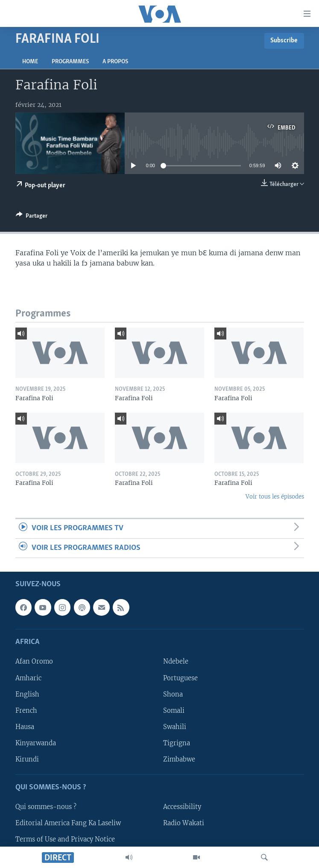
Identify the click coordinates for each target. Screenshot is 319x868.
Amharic (28, 678)
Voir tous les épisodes (275, 497)
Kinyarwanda (36, 743)
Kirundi (27, 759)
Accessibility (182, 807)
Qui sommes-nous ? (46, 807)
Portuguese (180, 678)
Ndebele (176, 661)
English (27, 694)
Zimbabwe (179, 759)
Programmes (70, 62)
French (26, 711)
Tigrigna (177, 743)
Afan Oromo (34, 661)
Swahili (175, 727)
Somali (174, 711)
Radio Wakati (184, 823)
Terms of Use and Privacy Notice (65, 839)
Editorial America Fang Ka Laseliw (68, 823)
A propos (115, 62)
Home (30, 62)
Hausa (25, 727)
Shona (173, 694)
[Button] (32, 217)
